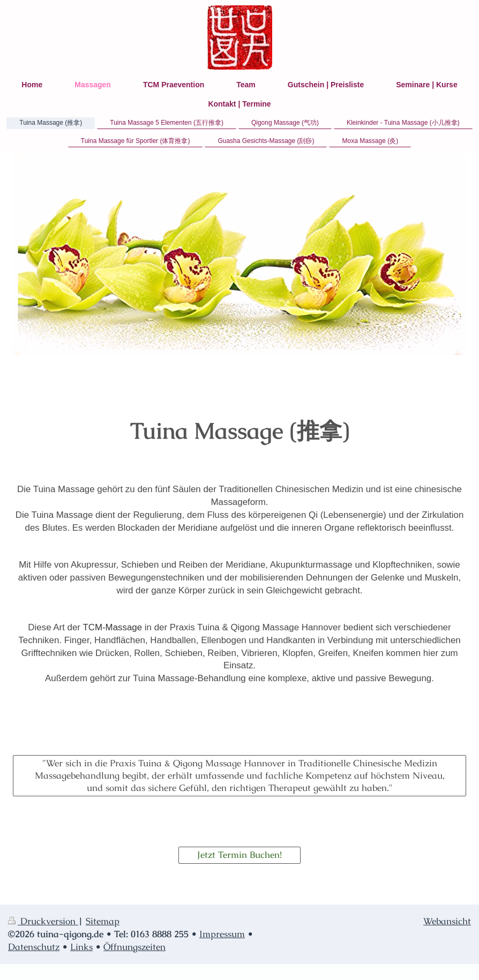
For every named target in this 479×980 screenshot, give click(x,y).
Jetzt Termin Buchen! (239, 855)
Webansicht (447, 921)
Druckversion (43, 921)
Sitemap (103, 921)
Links (81, 947)
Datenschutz (34, 947)
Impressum (222, 934)
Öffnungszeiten (134, 947)
